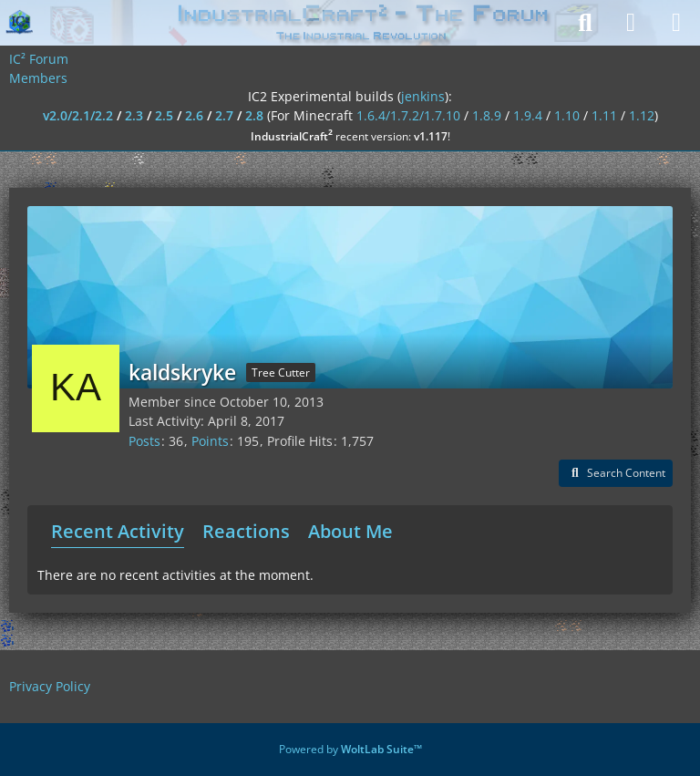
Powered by (350, 749)
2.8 (254, 115)
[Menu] (676, 23)
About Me (350, 531)
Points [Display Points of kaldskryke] (210, 441)
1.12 (642, 115)
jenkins (423, 96)
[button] (616, 473)
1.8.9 (487, 115)
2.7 (224, 115)
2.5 (164, 115)
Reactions (246, 531)
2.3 (134, 115)
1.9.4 (528, 115)
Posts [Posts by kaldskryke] (144, 441)
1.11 (604, 115)
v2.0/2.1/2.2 (78, 115)
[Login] (631, 23)
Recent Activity (118, 531)
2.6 (194, 115)
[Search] (585, 23)
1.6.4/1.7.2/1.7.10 (408, 115)
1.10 (567, 115)
